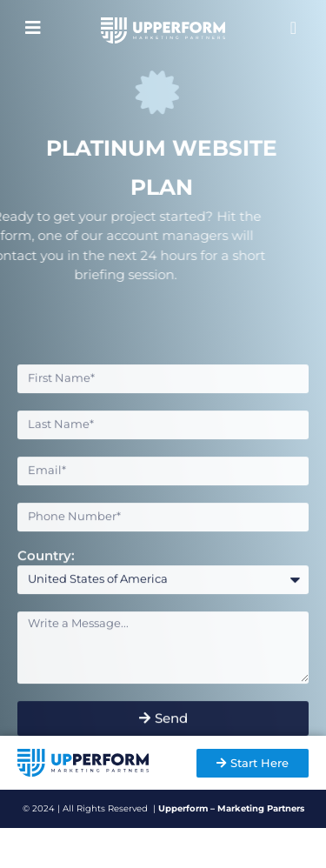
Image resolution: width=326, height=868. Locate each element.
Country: (46, 574)
